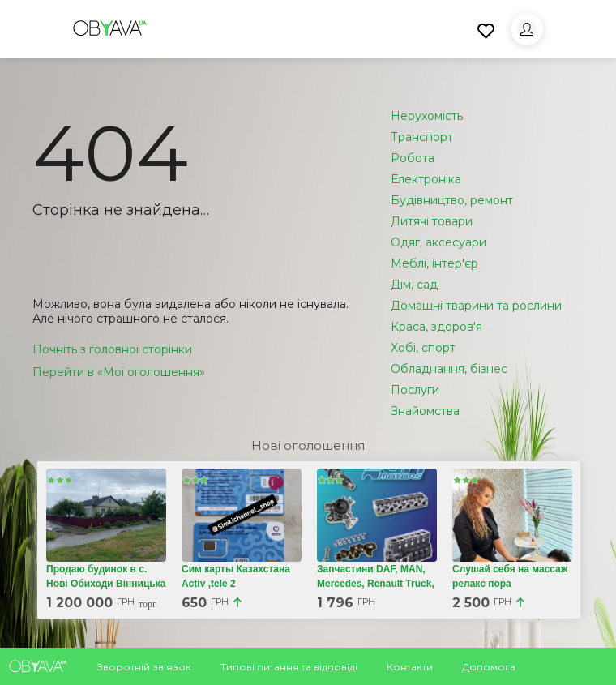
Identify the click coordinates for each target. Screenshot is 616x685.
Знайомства (425, 411)
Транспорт (422, 137)
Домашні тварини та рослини (476, 306)
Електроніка (426, 179)
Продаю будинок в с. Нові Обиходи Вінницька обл (106, 584)
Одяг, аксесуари (438, 242)
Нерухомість (427, 116)
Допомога (489, 667)
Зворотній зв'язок (144, 667)
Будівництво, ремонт (452, 200)
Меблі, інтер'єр (434, 263)
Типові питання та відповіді (289, 667)
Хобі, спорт (423, 348)
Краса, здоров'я (436, 327)
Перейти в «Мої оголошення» (119, 372)
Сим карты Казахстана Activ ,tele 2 (236, 576)
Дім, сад (414, 285)
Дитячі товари (432, 221)
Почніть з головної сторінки (112, 349)
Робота (413, 158)
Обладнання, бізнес (449, 369)
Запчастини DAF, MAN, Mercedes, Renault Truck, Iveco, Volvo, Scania (376, 584)
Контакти (410, 667)
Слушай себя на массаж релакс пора (510, 576)
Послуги (415, 390)
